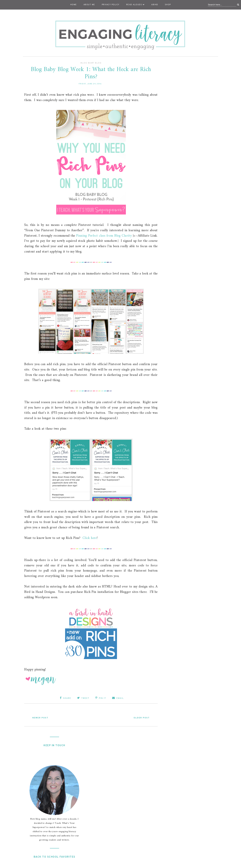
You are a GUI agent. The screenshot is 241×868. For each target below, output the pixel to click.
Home (74, 5)
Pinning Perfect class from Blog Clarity (104, 236)
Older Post (142, 718)
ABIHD (155, 5)
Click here (90, 538)
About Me (89, 5)
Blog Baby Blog (91, 63)
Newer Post (40, 718)
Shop (168, 5)
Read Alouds (135, 5)
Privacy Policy (111, 5)
